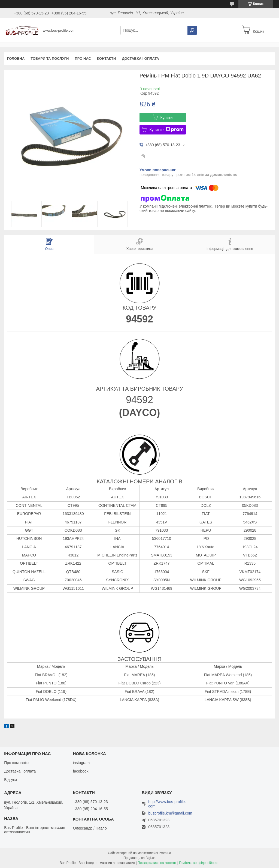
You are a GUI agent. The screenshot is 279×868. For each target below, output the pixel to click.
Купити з (166, 130)
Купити (167, 118)
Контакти (107, 59)
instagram (81, 763)
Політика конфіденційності (199, 863)
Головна (16, 59)
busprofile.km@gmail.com (170, 813)
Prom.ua (165, 853)
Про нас (83, 59)
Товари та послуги (50, 59)
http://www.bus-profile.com (167, 804)
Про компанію (16, 763)
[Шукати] (192, 30)
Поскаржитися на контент (157, 863)
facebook (81, 771)
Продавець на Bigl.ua (139, 858)
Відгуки (10, 780)
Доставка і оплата (140, 59)
